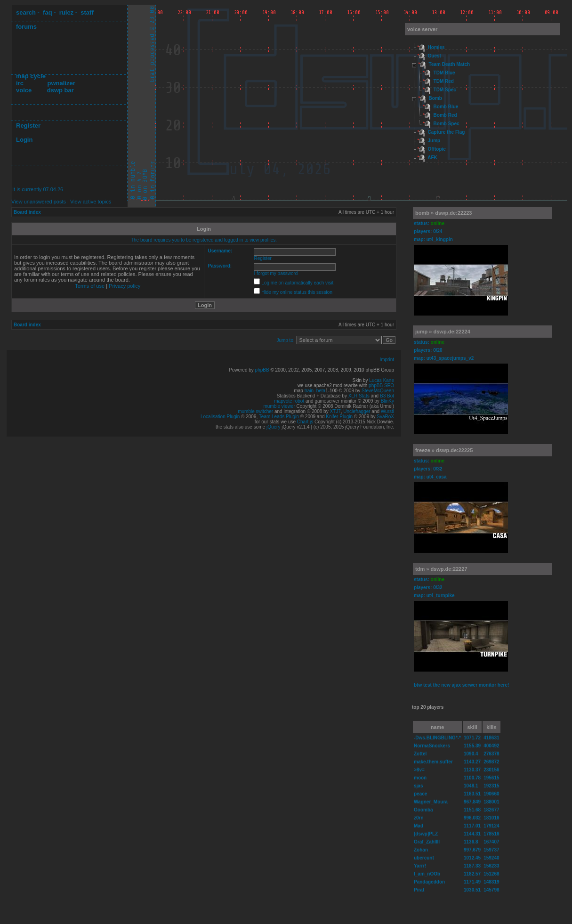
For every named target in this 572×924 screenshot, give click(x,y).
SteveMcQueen (378, 391)
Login (24, 140)
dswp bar (60, 90)
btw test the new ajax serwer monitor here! (461, 685)
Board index (27, 212)
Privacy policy (125, 286)
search (26, 12)
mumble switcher (255, 411)
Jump (434, 141)
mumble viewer (279, 406)
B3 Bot (387, 396)
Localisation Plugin (220, 417)
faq (48, 12)
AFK (432, 158)
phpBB (262, 370)
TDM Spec (445, 90)
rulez (66, 12)
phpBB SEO (381, 385)
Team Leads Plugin (279, 417)
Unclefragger (357, 411)
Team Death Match (450, 64)
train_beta (315, 391)
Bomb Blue (446, 107)
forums (26, 27)
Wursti (387, 411)
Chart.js (305, 422)
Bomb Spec (447, 124)
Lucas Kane (382, 380)
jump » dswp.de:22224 (443, 332)
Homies (436, 47)
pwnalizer (61, 83)
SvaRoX (385, 417)
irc (20, 83)
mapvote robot (289, 401)
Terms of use (90, 286)
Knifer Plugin (339, 417)
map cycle (31, 76)
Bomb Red (445, 115)
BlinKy (387, 401)
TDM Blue (444, 73)
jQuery (273, 427)
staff (87, 12)
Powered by (242, 370)
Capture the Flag (447, 132)
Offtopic (437, 149)
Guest (435, 56)
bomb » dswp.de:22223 (443, 213)
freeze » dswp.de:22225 (444, 450)
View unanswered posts (39, 202)
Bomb (435, 98)
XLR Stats (359, 396)
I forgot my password (276, 273)
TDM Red (444, 81)
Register (28, 126)
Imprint (387, 360)
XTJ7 (335, 411)
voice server (422, 29)
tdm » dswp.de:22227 (441, 569)
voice (24, 90)
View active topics (91, 202)
